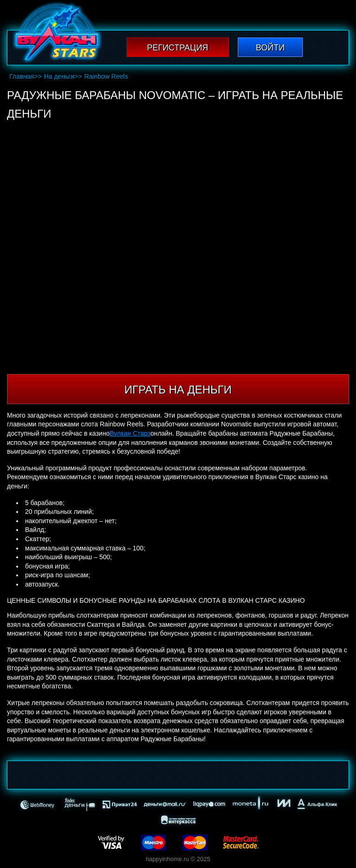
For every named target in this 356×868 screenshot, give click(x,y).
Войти (270, 48)
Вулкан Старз (130, 433)
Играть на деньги (178, 390)
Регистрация (178, 48)
